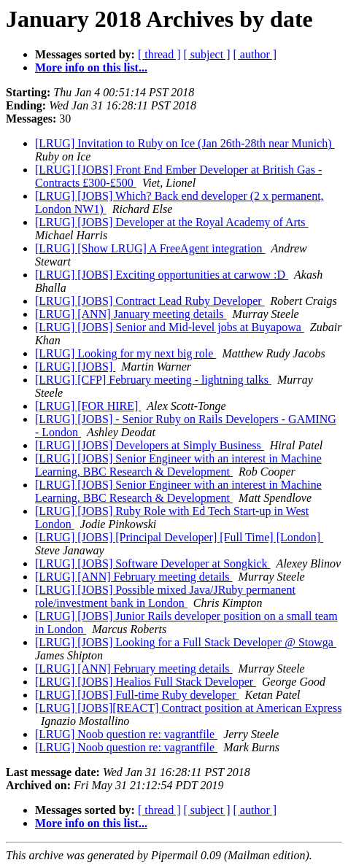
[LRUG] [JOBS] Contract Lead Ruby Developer (150, 301)
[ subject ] (207, 54)
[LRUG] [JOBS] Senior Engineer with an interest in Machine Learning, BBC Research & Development (178, 465)
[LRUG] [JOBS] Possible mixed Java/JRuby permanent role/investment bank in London (165, 596)
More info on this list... (91, 67)
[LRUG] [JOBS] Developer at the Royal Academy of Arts (172, 222)
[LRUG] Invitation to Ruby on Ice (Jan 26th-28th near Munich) (185, 143)
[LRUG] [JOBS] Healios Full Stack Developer (146, 682)
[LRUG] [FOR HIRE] (88, 406)
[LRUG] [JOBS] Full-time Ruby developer (137, 695)
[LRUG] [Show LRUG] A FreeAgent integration (150, 248)
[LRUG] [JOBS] (75, 367)
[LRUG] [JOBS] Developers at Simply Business (150, 445)
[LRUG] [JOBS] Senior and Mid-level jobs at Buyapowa (170, 327)
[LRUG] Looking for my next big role (125, 353)
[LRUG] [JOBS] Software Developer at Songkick (153, 563)
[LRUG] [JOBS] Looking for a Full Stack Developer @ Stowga (186, 642)
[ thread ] (159, 54)
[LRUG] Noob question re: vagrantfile (126, 734)
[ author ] (255, 54)
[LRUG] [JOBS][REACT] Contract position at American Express (188, 708)
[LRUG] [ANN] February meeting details (134, 577)
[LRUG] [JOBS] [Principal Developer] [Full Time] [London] (179, 537)
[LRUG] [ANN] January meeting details (131, 314)
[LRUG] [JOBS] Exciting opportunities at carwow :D (162, 275)
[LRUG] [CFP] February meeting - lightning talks (153, 380)
